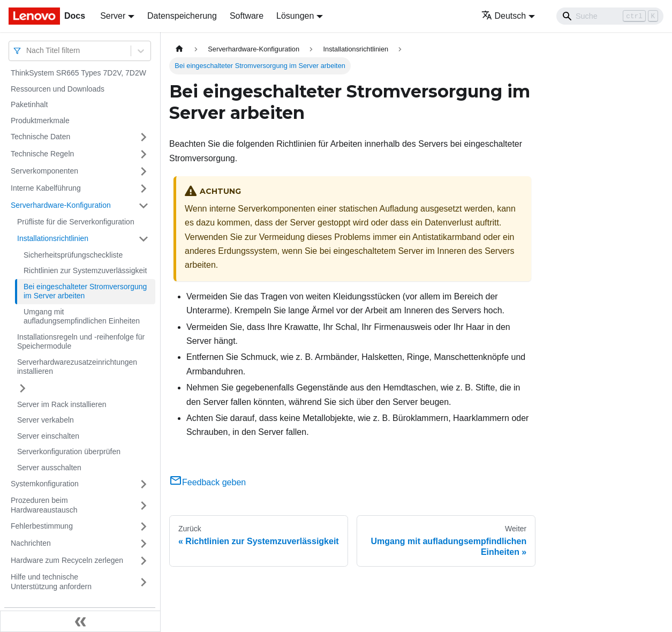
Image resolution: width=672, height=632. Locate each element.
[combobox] (27, 51)
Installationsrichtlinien (53, 238)
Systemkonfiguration (45, 484)
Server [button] (113, 16)
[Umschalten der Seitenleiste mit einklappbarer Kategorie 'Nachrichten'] (144, 544)
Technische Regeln (42, 154)
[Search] (610, 16)
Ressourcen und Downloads (58, 89)
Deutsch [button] (504, 16)
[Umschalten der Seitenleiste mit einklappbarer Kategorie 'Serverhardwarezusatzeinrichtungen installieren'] (22, 388)
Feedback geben (207, 482)
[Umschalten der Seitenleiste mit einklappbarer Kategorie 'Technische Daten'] (144, 137)
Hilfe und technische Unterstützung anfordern (51, 582)
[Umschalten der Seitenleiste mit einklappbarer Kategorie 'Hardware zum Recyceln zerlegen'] (144, 561)
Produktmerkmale (40, 121)
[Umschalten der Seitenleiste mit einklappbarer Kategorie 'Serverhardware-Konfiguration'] (144, 206)
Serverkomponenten (44, 171)
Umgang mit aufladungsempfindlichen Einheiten (82, 317)
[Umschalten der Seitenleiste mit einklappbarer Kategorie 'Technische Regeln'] (144, 154)
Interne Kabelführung (46, 188)
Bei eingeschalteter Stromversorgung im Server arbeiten (85, 291)
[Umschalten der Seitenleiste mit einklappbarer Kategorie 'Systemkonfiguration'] (144, 484)
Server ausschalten (49, 468)
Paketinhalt (29, 104)
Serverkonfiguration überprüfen (69, 452)
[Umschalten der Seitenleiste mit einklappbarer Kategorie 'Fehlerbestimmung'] (144, 526)
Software (247, 16)
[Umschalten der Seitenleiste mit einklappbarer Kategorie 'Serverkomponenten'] (144, 171)
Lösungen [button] (295, 16)
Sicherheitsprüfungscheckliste (73, 255)
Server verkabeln (46, 420)
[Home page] (179, 49)
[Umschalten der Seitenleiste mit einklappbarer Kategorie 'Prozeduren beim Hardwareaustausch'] (144, 505)
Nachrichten (31, 543)
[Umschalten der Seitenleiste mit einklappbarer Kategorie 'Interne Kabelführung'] (144, 189)
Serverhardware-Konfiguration (61, 205)
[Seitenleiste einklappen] (80, 621)
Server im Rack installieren (62, 404)
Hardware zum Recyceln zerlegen (67, 560)
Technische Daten (40, 137)
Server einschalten (48, 436)
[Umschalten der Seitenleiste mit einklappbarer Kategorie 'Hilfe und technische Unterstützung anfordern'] (144, 582)
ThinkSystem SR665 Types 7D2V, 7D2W (78, 73)
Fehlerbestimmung (42, 526)
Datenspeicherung (182, 16)
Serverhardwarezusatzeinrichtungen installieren (77, 367)
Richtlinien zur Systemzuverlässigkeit (85, 270)
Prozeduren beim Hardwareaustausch (44, 505)
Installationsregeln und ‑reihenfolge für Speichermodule (81, 342)
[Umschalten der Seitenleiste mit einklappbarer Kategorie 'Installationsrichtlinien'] (144, 239)
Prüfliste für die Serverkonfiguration (76, 222)
